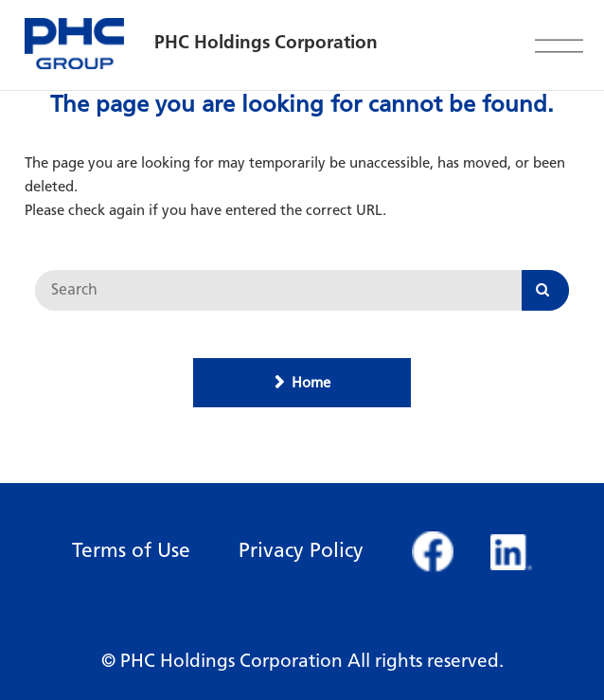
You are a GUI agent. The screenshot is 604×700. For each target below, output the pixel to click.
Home (311, 383)
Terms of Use (131, 550)
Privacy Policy (301, 550)
